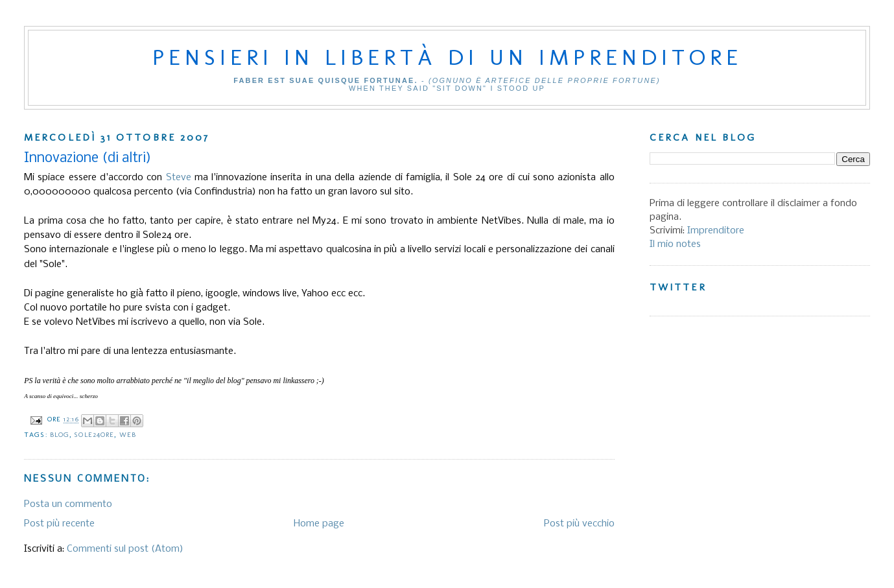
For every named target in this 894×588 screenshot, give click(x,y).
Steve (179, 178)
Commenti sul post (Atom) (125, 549)
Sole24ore (94, 435)
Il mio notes (675, 244)
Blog (60, 435)
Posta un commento (68, 504)
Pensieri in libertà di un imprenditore (447, 57)
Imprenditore (716, 231)
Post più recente (59, 524)
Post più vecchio (579, 524)
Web (128, 435)
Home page (319, 524)
